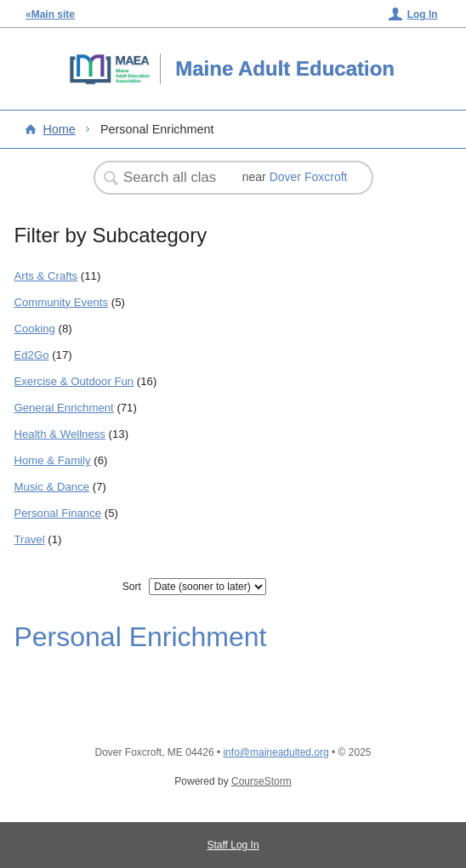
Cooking (34, 329)
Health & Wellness (60, 434)
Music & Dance (51, 487)
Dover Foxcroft (309, 177)
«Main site (50, 14)
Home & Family (52, 460)
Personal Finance (57, 513)
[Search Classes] (172, 178)
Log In (423, 14)
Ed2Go (31, 355)
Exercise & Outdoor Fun (74, 381)
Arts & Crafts (45, 276)
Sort (132, 587)
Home (59, 129)
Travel (29, 539)
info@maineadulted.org (276, 752)
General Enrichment (63, 408)
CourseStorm (261, 781)
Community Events (61, 302)
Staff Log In (233, 845)
